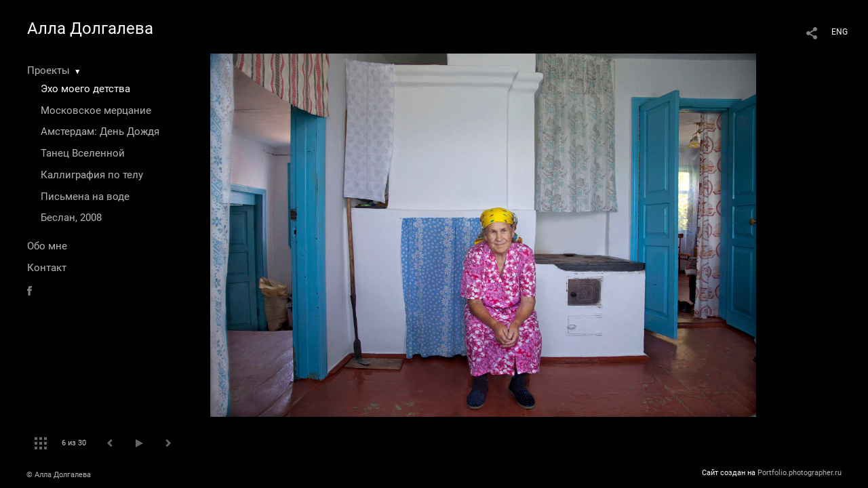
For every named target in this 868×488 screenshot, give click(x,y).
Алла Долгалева (90, 28)
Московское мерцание (96, 110)
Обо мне (47, 246)
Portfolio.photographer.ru (800, 473)
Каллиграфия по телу (92, 175)
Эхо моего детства (85, 89)
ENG (840, 32)
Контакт (47, 268)
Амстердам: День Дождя (100, 131)
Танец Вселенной (83, 153)
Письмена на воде (85, 197)
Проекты (48, 70)
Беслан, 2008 (71, 218)
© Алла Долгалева (59, 475)
